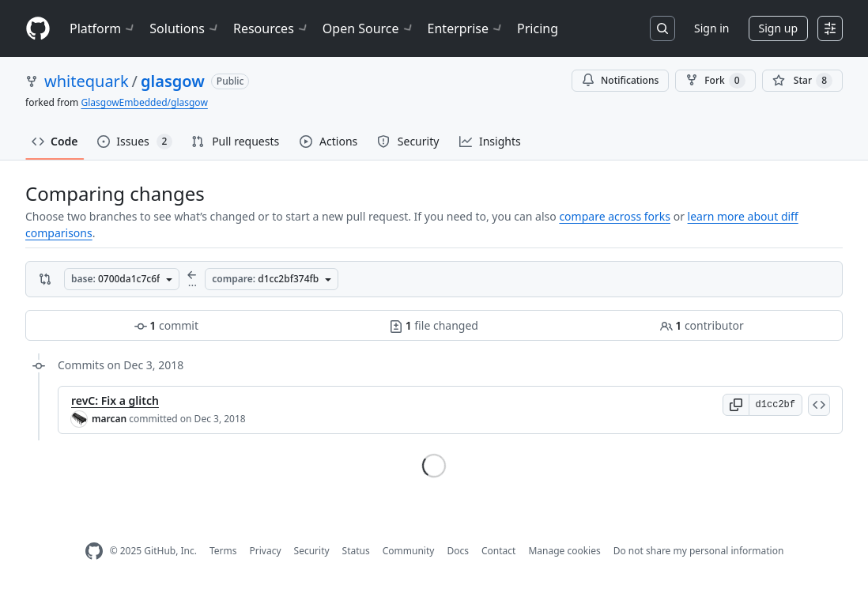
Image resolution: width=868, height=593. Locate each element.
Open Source (369, 28)
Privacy (266, 551)
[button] (736, 405)
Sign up (778, 28)
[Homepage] (38, 29)
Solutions (185, 28)
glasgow (173, 81)
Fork (715, 81)
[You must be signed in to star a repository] (802, 81)
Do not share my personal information (699, 551)
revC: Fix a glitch (115, 400)
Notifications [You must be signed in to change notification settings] (620, 80)
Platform (103, 28)
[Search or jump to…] (662, 28)
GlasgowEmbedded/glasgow (144, 102)
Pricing (538, 28)
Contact (498, 551)
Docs (458, 551)
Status (356, 551)
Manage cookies (564, 551)
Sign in (711, 28)
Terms (223, 551)
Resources (272, 28)
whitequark (87, 81)
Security (312, 551)
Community (409, 551)
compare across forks (615, 216)
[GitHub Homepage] (94, 551)
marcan (109, 419)
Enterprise (466, 28)
